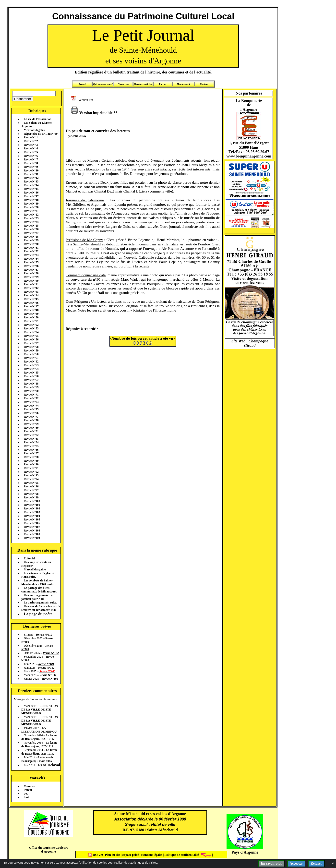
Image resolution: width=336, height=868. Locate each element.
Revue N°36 (31, 266)
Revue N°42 (31, 288)
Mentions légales (34, 130)
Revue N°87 (31, 453)
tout (26, 797)
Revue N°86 (31, 450)
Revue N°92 (31, 472)
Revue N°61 (31, 358)
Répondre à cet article (82, 329)
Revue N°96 (31, 486)
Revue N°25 (31, 226)
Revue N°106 (32, 523)
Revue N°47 (31, 306)
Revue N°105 (32, 519)
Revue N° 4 (31, 148)
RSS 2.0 (96, 855)
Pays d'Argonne (245, 852)
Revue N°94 (31, 479)
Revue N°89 (31, 461)
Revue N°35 (31, 262)
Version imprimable (92, 113)
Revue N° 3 (31, 145)
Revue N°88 (31, 457)
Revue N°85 (31, 446)
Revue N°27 (31, 233)
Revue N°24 (31, 222)
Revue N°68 (31, 384)
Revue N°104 (32, 516)
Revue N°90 (31, 464)
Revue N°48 (31, 310)
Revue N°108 (32, 530)
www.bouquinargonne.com (249, 156)
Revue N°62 (31, 362)
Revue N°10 (31, 170)
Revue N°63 (31, 365)
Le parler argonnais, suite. (40, 603)
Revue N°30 (31, 244)
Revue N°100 (32, 501)
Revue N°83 (31, 439)
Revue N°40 (31, 281)
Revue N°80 (31, 428)
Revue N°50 (31, 317)
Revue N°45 (31, 299)
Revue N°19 (31, 204)
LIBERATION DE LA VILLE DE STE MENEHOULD (40, 710)
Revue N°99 (31, 497)
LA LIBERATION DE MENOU (39, 730)
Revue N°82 (31, 435)
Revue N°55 (31, 336)
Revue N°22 (31, 215)
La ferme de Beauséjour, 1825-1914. (39, 737)
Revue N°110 (32, 538)
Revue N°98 (31, 494)
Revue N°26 (31, 229)
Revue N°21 (31, 211)
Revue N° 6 (31, 156)
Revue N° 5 (31, 152)
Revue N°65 (31, 373)
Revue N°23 (31, 218)
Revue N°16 (31, 193)
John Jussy (79, 136)
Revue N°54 (31, 332)
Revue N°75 (31, 409)
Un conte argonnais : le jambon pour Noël (37, 597)
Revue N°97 (31, 490)
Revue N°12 (31, 178)
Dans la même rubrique (37, 550)
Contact (204, 84)
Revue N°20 (31, 207)
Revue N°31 (31, 248)
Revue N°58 (31, 347)
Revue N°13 (31, 181)
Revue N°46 (31, 303)
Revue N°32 (31, 251)
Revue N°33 (31, 255)
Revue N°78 (31, 420)
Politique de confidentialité (181, 855)
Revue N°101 (32, 505)
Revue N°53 (31, 328)
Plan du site (113, 855)
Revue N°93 (31, 475)
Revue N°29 (31, 240)
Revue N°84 (31, 442)
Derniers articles (143, 84)
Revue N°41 (31, 284)
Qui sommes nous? (103, 84)
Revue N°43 (31, 292)
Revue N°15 (31, 189)
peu (26, 794)
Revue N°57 (31, 343)
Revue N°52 (31, 325)
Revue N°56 (31, 339)
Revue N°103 (32, 512)
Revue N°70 (31, 391)
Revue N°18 (31, 200)
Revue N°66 (31, 376)
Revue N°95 (31, 483)
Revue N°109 (32, 534)
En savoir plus (271, 863)
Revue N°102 (32, 508)
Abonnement (183, 84)
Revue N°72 (31, 398)
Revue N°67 (31, 380)
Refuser (316, 863)
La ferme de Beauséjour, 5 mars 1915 (37, 759)
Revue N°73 (31, 402)
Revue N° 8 (31, 163)
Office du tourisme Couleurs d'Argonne (48, 850)
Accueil (82, 84)
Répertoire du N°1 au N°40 (41, 134)
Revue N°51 (31, 321)
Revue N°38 (31, 273)
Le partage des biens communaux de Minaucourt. (39, 590)
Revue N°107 (32, 527)
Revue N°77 (31, 417)
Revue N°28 (31, 237)
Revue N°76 (31, 413)
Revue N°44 (31, 295)
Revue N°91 (31, 468)
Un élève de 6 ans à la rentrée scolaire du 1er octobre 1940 (41, 608)
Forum (162, 84)
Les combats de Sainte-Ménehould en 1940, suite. (38, 582)
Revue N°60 (31, 354)
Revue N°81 (31, 431)
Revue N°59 (31, 350)
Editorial (29, 558)
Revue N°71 (31, 395)
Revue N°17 (31, 196)
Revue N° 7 (31, 159)
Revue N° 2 (31, 141)
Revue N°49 (31, 314)
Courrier (29, 786)
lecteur (28, 790)
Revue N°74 (31, 406)
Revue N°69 (31, 387)
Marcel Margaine (35, 569)
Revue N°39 (31, 277)
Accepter (296, 863)
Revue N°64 (31, 369)
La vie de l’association (38, 119)
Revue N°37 (31, 270)
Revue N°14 (31, 185)
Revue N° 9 (31, 167)
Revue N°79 (31, 424)
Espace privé (130, 855)
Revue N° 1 (31, 137)
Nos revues (123, 84)
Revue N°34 (31, 259)
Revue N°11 (31, 174)
